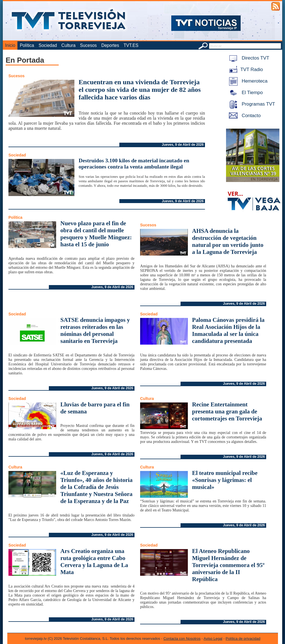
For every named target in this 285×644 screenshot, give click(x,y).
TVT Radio (245, 70)
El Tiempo (245, 93)
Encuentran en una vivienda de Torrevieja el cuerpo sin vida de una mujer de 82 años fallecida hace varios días (140, 90)
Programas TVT (251, 104)
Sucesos (88, 45)
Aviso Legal (213, 639)
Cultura (69, 45)
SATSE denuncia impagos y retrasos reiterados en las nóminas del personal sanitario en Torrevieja (95, 330)
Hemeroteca (247, 81)
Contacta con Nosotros (182, 639)
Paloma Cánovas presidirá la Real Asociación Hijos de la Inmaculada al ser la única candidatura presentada (228, 330)
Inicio (10, 45)
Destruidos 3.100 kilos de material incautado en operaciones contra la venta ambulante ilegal (134, 164)
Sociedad (48, 45)
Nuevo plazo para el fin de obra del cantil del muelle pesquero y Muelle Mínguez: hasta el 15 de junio (96, 234)
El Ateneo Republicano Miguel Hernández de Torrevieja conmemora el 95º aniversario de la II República (228, 565)
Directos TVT (248, 58)
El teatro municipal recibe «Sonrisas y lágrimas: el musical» (225, 480)
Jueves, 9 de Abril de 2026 (183, 145)
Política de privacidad (243, 639)
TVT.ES (131, 45)
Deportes (110, 45)
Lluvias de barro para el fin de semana (95, 408)
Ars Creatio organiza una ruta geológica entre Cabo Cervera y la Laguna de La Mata (94, 562)
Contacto (244, 116)
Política (27, 45)
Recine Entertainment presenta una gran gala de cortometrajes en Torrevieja (227, 411)
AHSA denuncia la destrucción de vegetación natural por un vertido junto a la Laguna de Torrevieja (228, 241)
